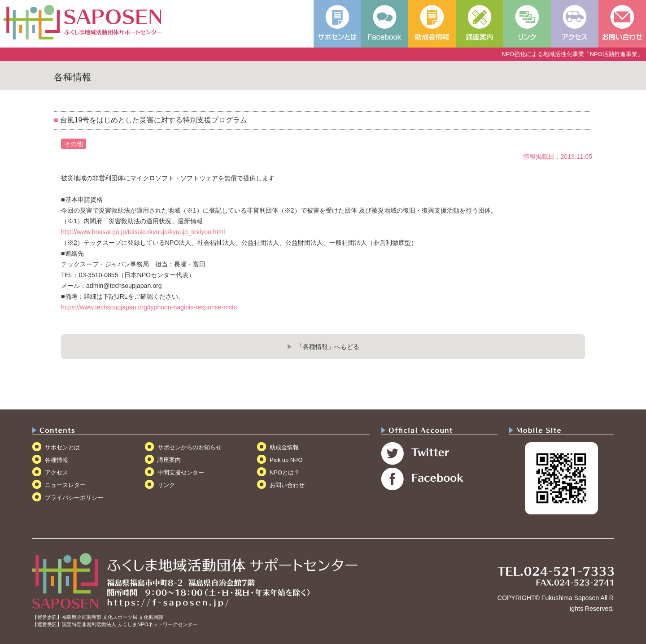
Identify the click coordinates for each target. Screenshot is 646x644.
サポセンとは (62, 447)
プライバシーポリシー (74, 498)
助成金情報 (284, 447)
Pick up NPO (286, 460)
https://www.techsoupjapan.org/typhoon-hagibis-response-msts (149, 307)
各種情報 (57, 460)
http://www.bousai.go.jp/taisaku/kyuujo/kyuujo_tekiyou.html (143, 232)
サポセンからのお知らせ (190, 447)
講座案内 (169, 460)
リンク (166, 485)
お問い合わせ (287, 485)
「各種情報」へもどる (328, 347)
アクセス (57, 472)
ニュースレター (65, 485)
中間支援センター (181, 472)
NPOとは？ (285, 472)
